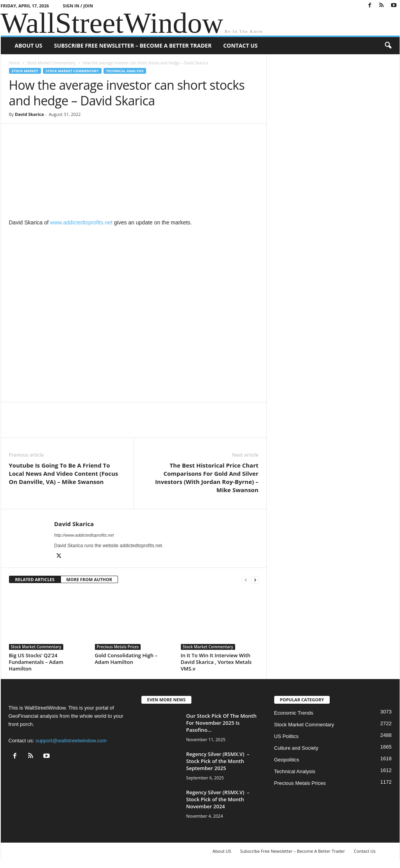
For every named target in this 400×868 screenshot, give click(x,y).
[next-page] (255, 580)
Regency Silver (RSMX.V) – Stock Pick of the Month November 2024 (218, 799)
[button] (388, 46)
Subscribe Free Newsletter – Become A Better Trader (133, 45)
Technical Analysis (125, 71)
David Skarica (29, 114)
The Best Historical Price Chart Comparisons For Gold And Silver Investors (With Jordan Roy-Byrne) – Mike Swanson (207, 478)
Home (14, 63)
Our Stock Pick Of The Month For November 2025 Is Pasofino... (221, 723)
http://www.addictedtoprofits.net (84, 535)
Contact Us (240, 45)
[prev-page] (246, 580)
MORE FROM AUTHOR (89, 579)
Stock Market (25, 71)
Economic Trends (294, 713)
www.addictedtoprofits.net (80, 222)
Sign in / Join (78, 6)
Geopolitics (287, 760)
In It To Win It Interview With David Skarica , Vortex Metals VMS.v (216, 662)
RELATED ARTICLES (35, 579)
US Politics (287, 736)
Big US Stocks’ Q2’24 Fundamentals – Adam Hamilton (36, 662)
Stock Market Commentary (51, 63)
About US (29, 45)
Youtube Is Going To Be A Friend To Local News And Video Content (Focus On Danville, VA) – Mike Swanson (64, 473)
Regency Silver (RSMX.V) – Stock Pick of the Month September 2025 (218, 761)
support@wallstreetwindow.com (71, 741)
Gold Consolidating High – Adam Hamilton (126, 659)
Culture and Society (296, 748)
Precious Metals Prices (118, 647)
